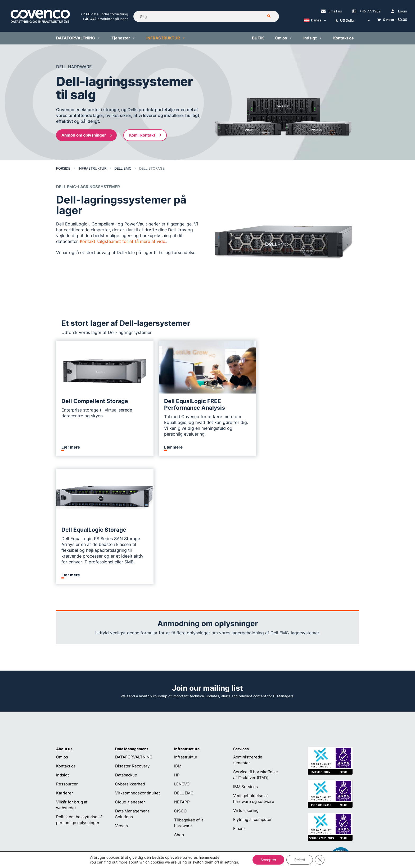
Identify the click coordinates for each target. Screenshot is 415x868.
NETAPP (182, 674)
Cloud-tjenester (130, 674)
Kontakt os (66, 638)
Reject (300, 860)
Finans (239, 701)
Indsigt (62, 647)
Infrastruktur (186, 629)
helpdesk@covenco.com (208, 809)
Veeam (121, 698)
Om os (62, 629)
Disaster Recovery (132, 638)
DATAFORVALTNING (134, 629)
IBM (178, 638)
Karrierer (65, 665)
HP (177, 647)
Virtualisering (246, 683)
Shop (179, 707)
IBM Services (245, 659)
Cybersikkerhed (130, 656)
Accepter (268, 860)
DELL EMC (184, 665)
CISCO (180, 683)
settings (231, 862)
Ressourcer (67, 656)
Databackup (126, 647)
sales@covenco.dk (267, 809)
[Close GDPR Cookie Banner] (320, 860)
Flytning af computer (252, 692)
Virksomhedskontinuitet (137, 665)
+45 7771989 (198, 818)
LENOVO (182, 656)
